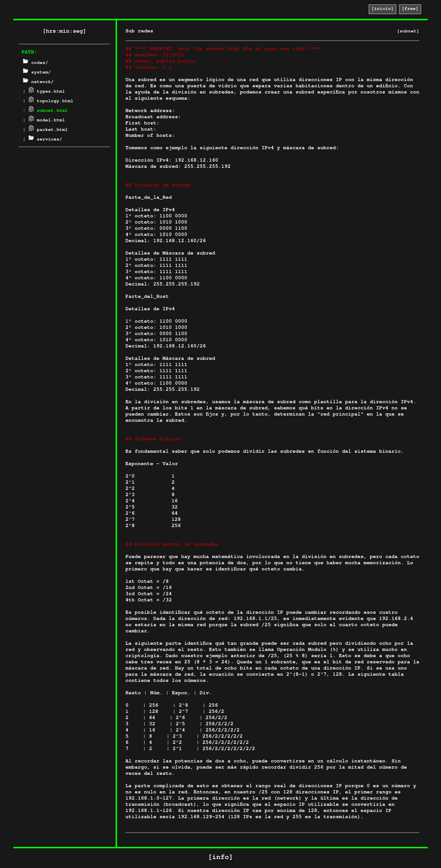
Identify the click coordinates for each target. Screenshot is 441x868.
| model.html (44, 121)
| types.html (44, 92)
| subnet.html (45, 111)
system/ (37, 73)
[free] (410, 9)
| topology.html (48, 102)
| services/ (42, 140)
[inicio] (382, 9)
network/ (38, 82)
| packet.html (45, 130)
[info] (220, 858)
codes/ (35, 63)
